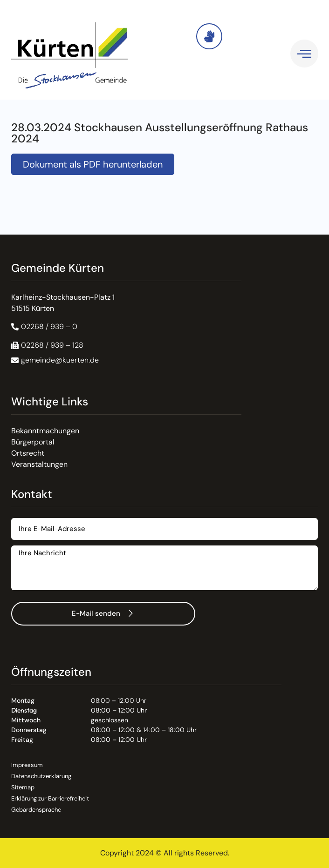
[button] (47, 345)
